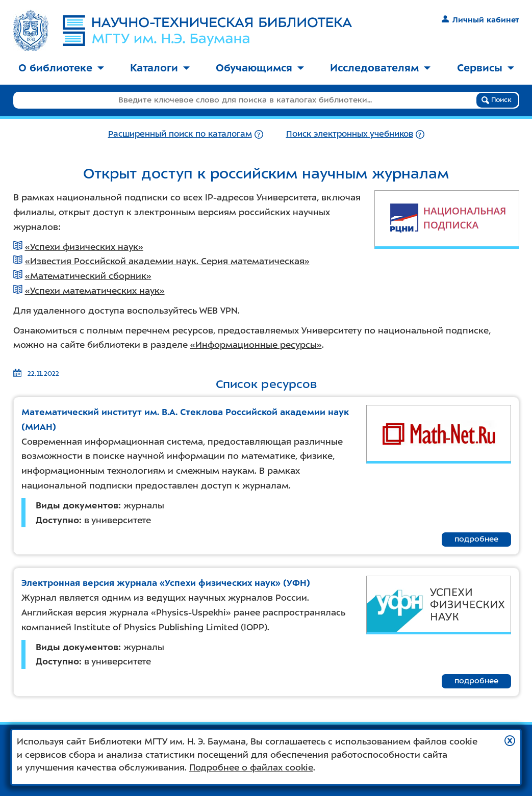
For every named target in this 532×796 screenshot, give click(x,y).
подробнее (476, 539)
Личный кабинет (480, 20)
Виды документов (77, 505)
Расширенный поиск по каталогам (180, 134)
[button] (510, 741)
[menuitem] (61, 69)
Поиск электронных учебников (350, 134)
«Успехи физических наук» (84, 247)
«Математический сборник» (88, 276)
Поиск (497, 100)
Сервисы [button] (486, 68)
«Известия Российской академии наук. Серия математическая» (167, 261)
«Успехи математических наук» (95, 291)
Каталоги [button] (160, 68)
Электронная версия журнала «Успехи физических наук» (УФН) (166, 583)
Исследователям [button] (380, 68)
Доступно (57, 520)
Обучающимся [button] (260, 68)
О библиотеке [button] (61, 68)
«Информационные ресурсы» (256, 345)
